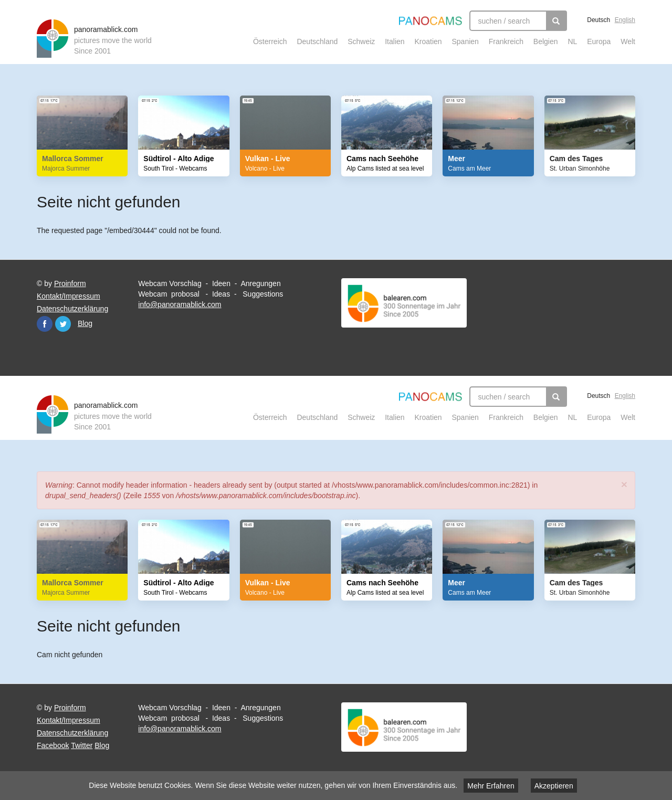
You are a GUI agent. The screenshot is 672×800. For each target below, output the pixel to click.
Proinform (70, 283)
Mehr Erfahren (491, 786)
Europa (599, 41)
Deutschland (317, 41)
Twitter (63, 324)
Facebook (45, 324)
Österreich (270, 41)
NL (572, 41)
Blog (85, 323)
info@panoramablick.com (180, 304)
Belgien (546, 41)
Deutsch (598, 20)
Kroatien (428, 41)
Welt (628, 41)
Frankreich (506, 41)
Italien (395, 41)
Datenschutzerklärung (72, 309)
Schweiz (361, 41)
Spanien (465, 41)
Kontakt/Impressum (69, 296)
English (625, 20)
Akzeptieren (554, 786)
